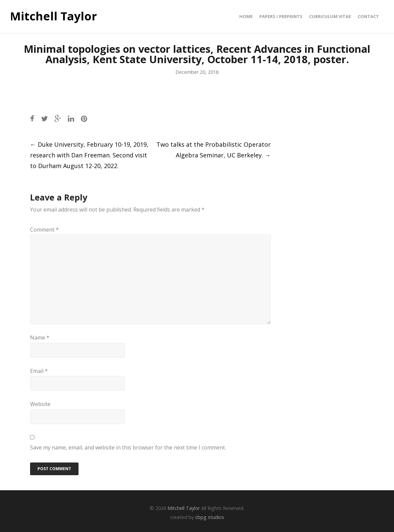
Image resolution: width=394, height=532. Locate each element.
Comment (44, 230)
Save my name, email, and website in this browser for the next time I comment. (128, 447)
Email (39, 371)
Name (40, 338)
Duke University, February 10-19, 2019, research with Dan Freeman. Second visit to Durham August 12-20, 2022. (89, 155)
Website (40, 404)
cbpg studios (210, 517)
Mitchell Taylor (53, 16)
